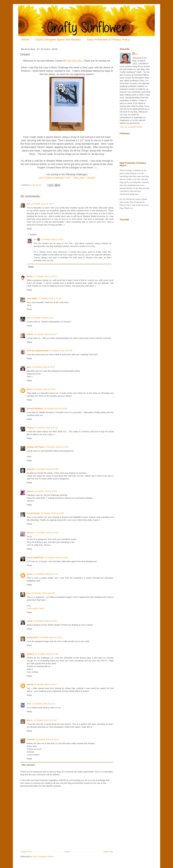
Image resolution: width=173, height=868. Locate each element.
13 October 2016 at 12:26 (45, 491)
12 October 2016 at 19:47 (45, 334)
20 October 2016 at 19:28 (47, 739)
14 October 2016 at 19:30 (50, 637)
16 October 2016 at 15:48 (45, 720)
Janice (30, 491)
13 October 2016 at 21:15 (46, 574)
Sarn (29, 704)
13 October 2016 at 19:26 (56, 557)
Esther (30, 276)
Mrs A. (30, 720)
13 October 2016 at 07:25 (46, 428)
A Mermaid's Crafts (35, 608)
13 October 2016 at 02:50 (55, 408)
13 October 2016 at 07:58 (47, 469)
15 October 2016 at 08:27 (46, 684)
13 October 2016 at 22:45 (43, 593)
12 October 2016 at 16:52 (45, 276)
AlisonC (31, 469)
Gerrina (30, 428)
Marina (30, 684)
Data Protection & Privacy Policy (108, 39)
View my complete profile (131, 127)
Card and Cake (74, 61)
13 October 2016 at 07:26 (57, 447)
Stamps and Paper (36, 447)
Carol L (30, 574)
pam (29, 367)
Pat (28, 204)
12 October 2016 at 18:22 (42, 318)
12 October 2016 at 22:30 (44, 389)
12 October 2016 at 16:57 (52, 239)
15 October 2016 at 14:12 (44, 704)
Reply (29, 229)
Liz (35, 239)
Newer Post (26, 852)
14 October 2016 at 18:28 (45, 621)
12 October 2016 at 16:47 (42, 204)
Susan (30, 621)
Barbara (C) (32, 637)
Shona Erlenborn (35, 408)
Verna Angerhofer (35, 557)
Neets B (31, 654)
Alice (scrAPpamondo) (38, 351)
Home (25, 39)
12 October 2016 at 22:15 (43, 367)
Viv (28, 318)
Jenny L (31, 532)
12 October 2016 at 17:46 (49, 298)
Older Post (108, 852)
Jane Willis (32, 298)
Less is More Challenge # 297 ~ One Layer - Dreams (67, 178)
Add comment (28, 765)
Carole (30, 334)
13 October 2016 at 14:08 (52, 513)
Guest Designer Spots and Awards (58, 39)
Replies (33, 234)
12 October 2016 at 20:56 (61, 351)
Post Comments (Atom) (43, 856)
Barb (29, 389)
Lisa (29, 593)
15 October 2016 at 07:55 (47, 654)
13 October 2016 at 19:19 (47, 532)
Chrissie (31, 739)
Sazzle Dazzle (33, 513)
